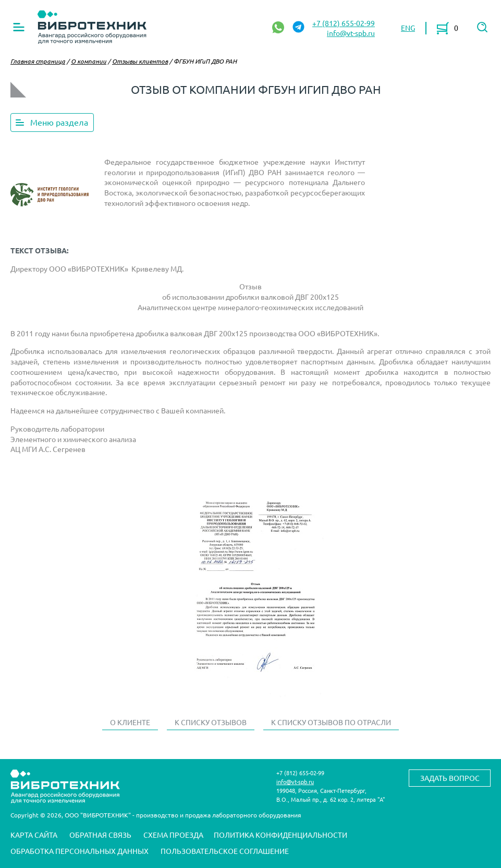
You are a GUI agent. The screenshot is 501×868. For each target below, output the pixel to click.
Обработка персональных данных (80, 851)
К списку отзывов (211, 722)
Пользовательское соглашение (225, 851)
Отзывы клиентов (140, 61)
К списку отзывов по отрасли (331, 722)
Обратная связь (100, 835)
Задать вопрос (450, 778)
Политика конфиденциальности (280, 835)
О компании (89, 61)
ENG (408, 28)
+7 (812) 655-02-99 (344, 23)
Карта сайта (34, 835)
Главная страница (38, 61)
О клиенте (130, 722)
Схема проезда (173, 835)
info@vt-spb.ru (351, 33)
